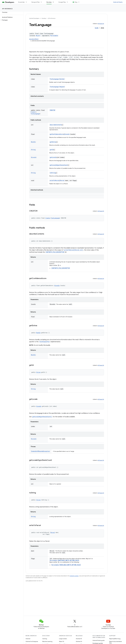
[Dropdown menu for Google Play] (68, 2)
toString (53, 173)
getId (52, 150)
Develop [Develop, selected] (49, 2)
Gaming (45, 639)
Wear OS (62, 641)
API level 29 (101, 24)
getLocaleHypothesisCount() (42, 417)
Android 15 (79, 639)
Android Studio (118, 2)
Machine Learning (47, 641)
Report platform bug (115, 639)
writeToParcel (55, 181)
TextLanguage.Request (57, 87)
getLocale (53, 157)
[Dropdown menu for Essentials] (27, 2)
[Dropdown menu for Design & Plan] (42, 2)
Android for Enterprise (32, 641)
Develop (44, 18)
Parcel (62, 181)
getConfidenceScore (57, 134)
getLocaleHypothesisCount (59, 165)
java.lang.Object (34, 39)
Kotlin (97, 28)
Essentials (21, 2)
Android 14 (79, 641)
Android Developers (34, 18)
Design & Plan (36, 2)
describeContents (56, 125)
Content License (74, 576)
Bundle (33, 142)
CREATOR (52, 110)
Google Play (62, 2)
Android (28, 639)
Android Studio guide (99, 640)
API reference (7, 9)
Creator (33, 112)
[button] (11, 20)
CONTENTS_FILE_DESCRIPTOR (55, 252)
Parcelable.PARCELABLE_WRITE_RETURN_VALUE (64, 560)
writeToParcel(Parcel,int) (74, 250)
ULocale (67, 134)
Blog (76, 2)
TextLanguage (35, 114)
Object (38, 36)
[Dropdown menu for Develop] (54, 2)
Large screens (63, 639)
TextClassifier (45, 342)
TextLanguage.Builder (57, 79)
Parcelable (54, 36)
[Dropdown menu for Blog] (80, 2)
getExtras (53, 142)
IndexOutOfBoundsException (40, 451)
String (33, 150)
